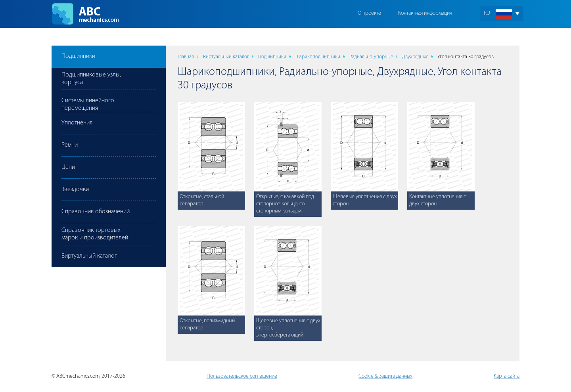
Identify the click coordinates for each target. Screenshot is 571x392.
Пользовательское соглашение (242, 376)
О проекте (369, 13)
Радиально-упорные (371, 57)
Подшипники (272, 57)
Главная (186, 57)
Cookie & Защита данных (385, 376)
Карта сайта (507, 376)
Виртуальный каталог (226, 57)
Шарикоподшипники (318, 57)
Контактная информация (425, 13)
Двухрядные (415, 57)
